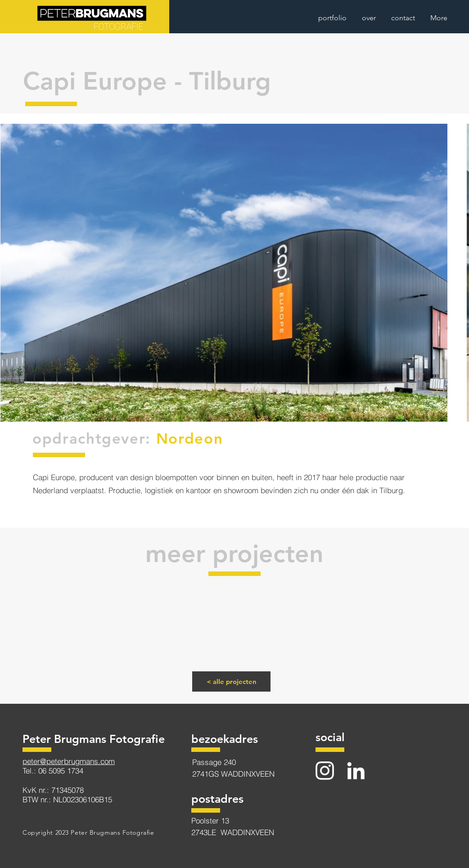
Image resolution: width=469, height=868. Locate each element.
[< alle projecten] (231, 681)
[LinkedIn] (356, 771)
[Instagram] (325, 771)
